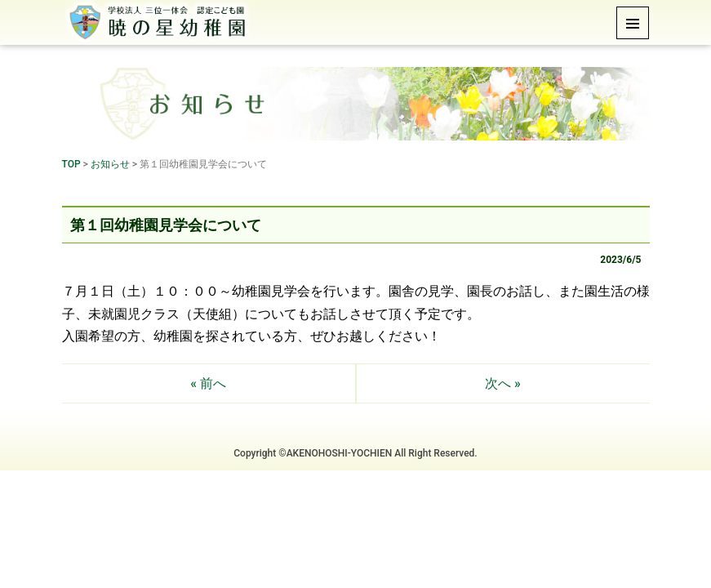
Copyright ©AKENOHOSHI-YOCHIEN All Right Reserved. (355, 453)
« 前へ (208, 383)
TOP (71, 164)
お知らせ (110, 164)
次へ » (503, 383)
